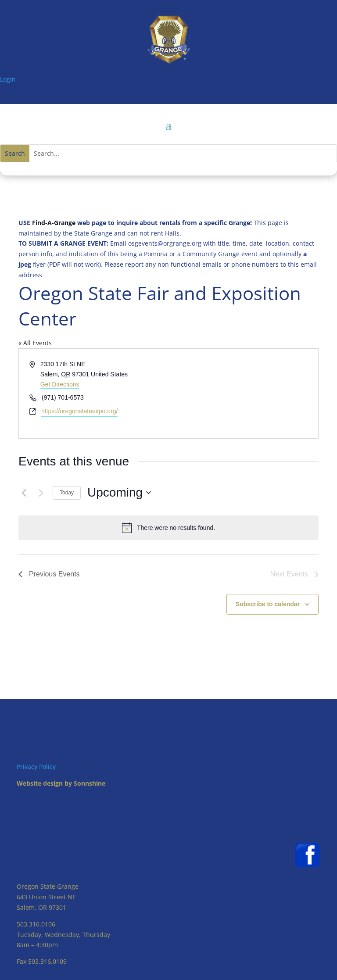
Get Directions (60, 384)
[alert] (168, 528)
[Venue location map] (243, 393)
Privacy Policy (36, 767)
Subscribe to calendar (268, 604)
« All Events (35, 343)
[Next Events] (41, 493)
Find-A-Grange (54, 223)
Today (67, 493)
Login (8, 79)
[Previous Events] (24, 493)
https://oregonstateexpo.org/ (79, 411)
